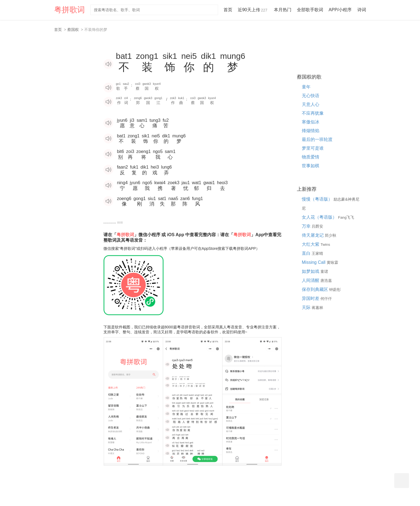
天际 (307, 307)
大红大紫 (311, 244)
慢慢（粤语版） (318, 199)
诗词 (362, 10)
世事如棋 (311, 166)
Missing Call (314, 262)
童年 (306, 87)
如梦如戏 (311, 271)
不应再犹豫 (313, 113)
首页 (228, 10)
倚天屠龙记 (313, 235)
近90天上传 (253, 10)
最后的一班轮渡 (317, 139)
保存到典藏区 (315, 289)
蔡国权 (73, 30)
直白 (307, 253)
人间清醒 (311, 280)
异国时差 (311, 298)
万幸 (307, 226)
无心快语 (311, 96)
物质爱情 (311, 157)
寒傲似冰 (311, 122)
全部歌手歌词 (310, 10)
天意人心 (311, 104)
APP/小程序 (340, 10)
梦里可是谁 (313, 148)
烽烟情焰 (311, 131)
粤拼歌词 (69, 10)
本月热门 (283, 10)
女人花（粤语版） (320, 217)
